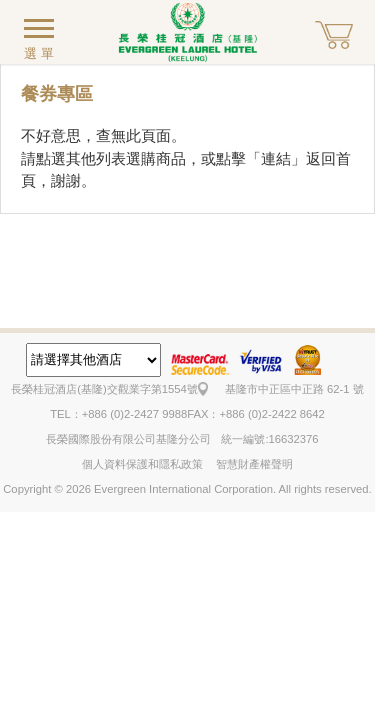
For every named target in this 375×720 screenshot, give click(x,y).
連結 (276, 158)
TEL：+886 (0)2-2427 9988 (118, 414)
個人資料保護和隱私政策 (142, 464)
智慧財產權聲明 (254, 464)
